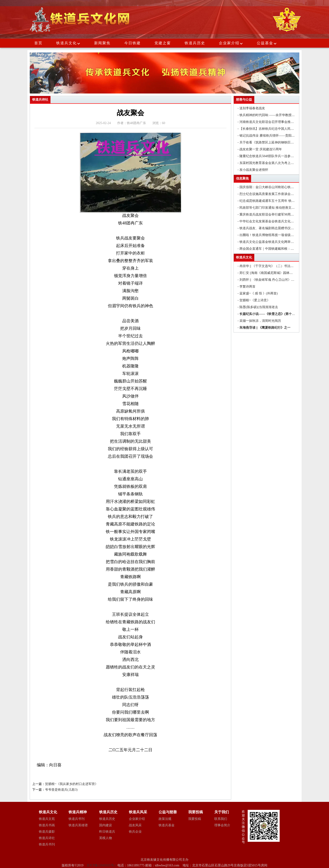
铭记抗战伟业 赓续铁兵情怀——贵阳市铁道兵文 (273, 136)
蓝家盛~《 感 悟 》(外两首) (259, 293)
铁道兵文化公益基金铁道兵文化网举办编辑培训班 (275, 242)
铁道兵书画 (47, 825)
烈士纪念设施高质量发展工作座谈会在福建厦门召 (275, 194)
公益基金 (267, 43)
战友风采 (135, 825)
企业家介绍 (231, 43)
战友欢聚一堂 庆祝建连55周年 (261, 149)
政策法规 (165, 819)
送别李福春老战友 (252, 108)
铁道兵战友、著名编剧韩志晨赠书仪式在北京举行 (275, 228)
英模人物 (106, 838)
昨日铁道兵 (107, 832)
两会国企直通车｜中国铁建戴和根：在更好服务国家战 (278, 249)
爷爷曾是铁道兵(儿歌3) (61, 790)
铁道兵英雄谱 (78, 825)
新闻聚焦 (102, 43)
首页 (38, 43)
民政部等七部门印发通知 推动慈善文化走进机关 (273, 208)
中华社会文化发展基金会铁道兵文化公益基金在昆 (275, 221)
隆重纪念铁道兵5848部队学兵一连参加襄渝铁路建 (275, 156)
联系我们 (221, 819)
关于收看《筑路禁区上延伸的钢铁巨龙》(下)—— (274, 142)
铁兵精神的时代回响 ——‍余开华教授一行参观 (272, 115)
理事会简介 (222, 825)
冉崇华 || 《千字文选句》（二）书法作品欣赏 (271, 266)
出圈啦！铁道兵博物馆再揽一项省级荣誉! (269, 235)
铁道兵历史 (195, 43)
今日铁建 (133, 43)
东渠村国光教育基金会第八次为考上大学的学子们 (275, 163)
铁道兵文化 (66, 43)
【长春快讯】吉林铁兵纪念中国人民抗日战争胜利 (275, 129)
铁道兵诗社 (47, 838)
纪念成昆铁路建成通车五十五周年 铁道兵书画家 (273, 201)
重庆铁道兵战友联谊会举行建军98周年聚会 (270, 214)
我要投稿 (195, 819)
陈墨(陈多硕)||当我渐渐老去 (259, 307)
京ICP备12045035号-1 (102, 865)
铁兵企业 (135, 832)
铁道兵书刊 (47, 844)
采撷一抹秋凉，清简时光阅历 (260, 321)
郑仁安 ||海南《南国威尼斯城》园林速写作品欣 (272, 273)
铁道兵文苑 (47, 819)
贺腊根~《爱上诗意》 (255, 300)
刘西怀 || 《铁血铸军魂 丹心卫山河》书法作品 (272, 280)
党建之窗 (163, 43)
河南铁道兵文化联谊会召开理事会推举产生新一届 (275, 122)
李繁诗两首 (247, 287)
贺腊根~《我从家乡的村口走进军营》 (72, 784)
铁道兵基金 (167, 825)
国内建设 (106, 825)
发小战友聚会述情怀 (254, 170)
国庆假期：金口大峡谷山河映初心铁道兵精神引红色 (276, 187)
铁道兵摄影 (47, 832)
